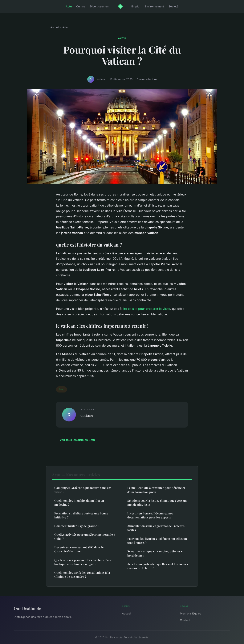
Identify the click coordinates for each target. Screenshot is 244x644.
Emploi (136, 6)
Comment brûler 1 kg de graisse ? (77, 526)
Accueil (55, 27)
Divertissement (100, 6)
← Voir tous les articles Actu (75, 440)
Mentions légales (190, 613)
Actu (69, 6)
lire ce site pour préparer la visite (146, 309)
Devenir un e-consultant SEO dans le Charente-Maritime (79, 549)
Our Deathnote (27, 608)
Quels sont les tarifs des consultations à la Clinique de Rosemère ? (82, 575)
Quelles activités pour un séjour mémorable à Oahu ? (85, 536)
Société (173, 6)
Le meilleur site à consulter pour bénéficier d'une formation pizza (156, 490)
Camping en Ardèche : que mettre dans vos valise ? (83, 490)
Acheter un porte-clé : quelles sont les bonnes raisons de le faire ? (158, 566)
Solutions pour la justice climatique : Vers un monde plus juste (157, 503)
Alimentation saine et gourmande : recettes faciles (156, 528)
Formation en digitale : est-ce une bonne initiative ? (81, 515)
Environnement (154, 6)
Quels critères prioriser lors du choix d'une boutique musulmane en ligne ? (83, 562)
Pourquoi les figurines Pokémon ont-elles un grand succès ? (157, 541)
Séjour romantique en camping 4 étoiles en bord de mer (156, 553)
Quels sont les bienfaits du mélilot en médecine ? (79, 503)
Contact (185, 620)
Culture (81, 6)
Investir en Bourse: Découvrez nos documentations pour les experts (150, 515)
